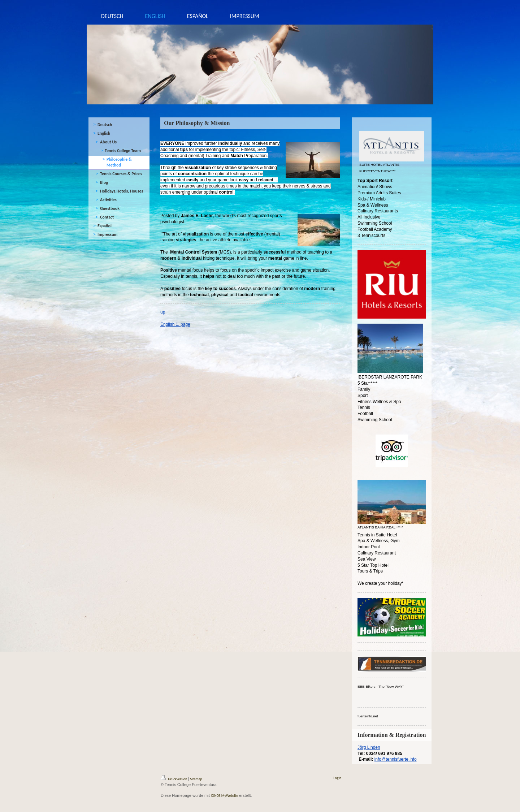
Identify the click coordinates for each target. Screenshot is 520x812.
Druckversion (174, 779)
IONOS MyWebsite (224, 796)
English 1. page (175, 324)
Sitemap (196, 779)
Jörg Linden (369, 747)
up (163, 312)
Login (337, 778)
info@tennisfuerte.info (396, 759)
